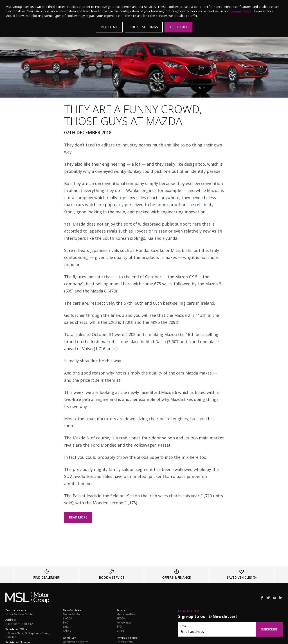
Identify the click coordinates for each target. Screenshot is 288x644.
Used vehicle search (76, 642)
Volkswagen (124, 623)
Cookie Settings (144, 27)
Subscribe (269, 629)
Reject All (109, 27)
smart (67, 627)
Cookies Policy (240, 11)
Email (184, 626)
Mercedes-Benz (73, 614)
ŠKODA (68, 619)
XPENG (67, 631)
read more (78, 517)
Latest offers (125, 642)
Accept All (178, 27)
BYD (66, 623)
